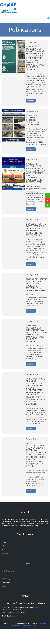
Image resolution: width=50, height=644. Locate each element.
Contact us (6, 554)
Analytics (5, 575)
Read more (31, 101)
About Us (5, 546)
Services (5, 550)
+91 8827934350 (20, 613)
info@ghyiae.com (9, 616)
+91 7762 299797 (8, 613)
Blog (4, 587)
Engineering (6, 579)
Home (4, 542)
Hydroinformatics (8, 571)
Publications (6, 583)
